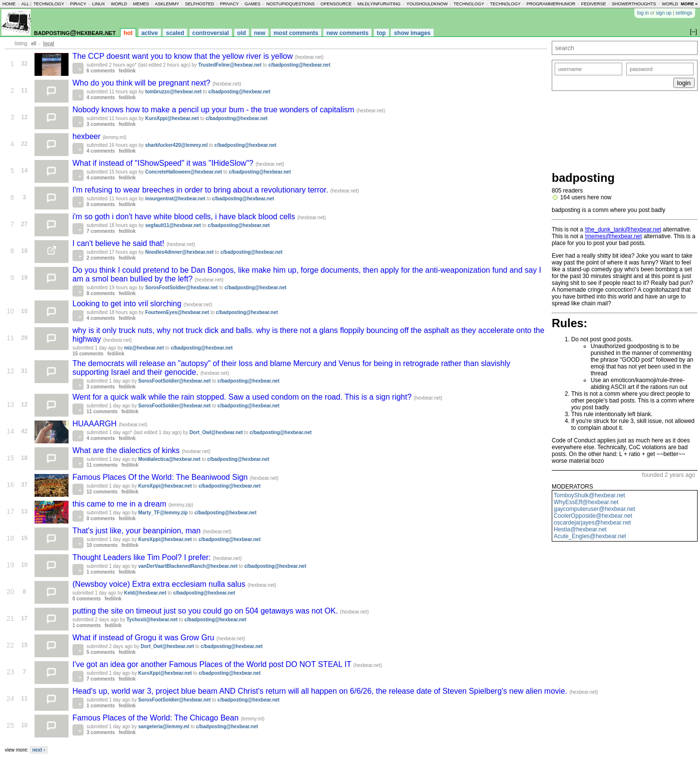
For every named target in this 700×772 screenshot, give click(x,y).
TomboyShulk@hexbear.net (589, 495)
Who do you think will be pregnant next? (142, 83)
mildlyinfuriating (379, 4)
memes (141, 4)
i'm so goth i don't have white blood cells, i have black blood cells (185, 217)
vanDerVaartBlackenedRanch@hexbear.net (188, 566)
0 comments (101, 204)
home (9, 4)
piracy (78, 4)
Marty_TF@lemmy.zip (163, 513)
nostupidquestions (291, 4)
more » (689, 4)
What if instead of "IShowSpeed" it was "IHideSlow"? (164, 163)
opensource (336, 4)
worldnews (676, 4)
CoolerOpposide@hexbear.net (593, 516)
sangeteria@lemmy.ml (164, 727)
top (381, 33)
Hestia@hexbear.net (580, 529)
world (119, 4)
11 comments (102, 412)
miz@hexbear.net (144, 348)
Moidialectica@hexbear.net (169, 459)
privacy (229, 4)
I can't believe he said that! (119, 243)
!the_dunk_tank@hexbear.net (623, 229)
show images (412, 33)
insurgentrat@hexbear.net (175, 199)
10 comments (102, 545)
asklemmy (167, 4)
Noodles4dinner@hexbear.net (180, 252)
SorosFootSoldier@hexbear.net (182, 288)
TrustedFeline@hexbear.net (230, 65)
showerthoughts (634, 4)
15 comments (88, 354)
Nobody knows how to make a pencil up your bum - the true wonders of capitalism (214, 110)
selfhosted (199, 4)
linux (98, 4)
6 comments (101, 71)
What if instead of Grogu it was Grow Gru (144, 638)
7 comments (101, 231)
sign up (664, 13)
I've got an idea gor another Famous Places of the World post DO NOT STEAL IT (213, 664)
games (253, 4)
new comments (347, 33)
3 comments (101, 124)
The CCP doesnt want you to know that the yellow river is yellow (184, 56)
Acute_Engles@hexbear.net (590, 536)
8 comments (101, 293)
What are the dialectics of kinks (127, 450)
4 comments (101, 97)
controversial (211, 33)
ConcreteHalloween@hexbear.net (184, 172)
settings (684, 13)
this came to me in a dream (120, 504)
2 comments (101, 258)
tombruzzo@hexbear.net (174, 92)
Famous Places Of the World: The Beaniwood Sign (161, 477)
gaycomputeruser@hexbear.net (595, 509)
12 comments (102, 492)
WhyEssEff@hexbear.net (586, 502)
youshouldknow (427, 4)
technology (49, 4)
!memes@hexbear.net (613, 236)
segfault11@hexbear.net (173, 225)
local (49, 44)
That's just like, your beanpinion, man (138, 531)
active (150, 33)
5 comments (101, 652)
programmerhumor (551, 4)
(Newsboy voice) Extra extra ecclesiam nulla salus (160, 584)
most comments (296, 33)
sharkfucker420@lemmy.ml (177, 145)
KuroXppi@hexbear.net (172, 118)
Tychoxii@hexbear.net (152, 620)
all (25, 4)
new (260, 33)
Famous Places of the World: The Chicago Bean (157, 718)
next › (39, 750)
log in (643, 13)
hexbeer (87, 136)
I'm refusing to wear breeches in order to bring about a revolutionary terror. (201, 190)
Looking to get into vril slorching (128, 304)
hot (128, 33)
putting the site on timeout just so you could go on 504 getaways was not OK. (206, 611)
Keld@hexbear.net (145, 593)
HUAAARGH (96, 424)
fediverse (594, 4)
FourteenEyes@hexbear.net (177, 312)
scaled (175, 33)
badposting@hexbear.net (75, 32)
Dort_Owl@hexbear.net (216, 432)
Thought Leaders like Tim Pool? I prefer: (143, 557)
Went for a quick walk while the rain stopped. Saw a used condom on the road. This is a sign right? (243, 397)
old (242, 33)
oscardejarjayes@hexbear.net (592, 523)
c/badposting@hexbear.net (299, 65)
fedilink (127, 71)
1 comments (101, 572)
